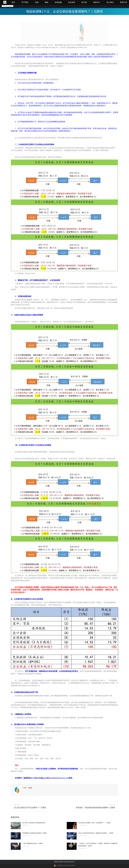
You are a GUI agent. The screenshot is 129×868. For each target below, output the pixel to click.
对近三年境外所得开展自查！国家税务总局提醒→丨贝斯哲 (96, 833)
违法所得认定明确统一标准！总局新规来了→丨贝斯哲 (95, 823)
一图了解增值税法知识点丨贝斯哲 (32, 843)
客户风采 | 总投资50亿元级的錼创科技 (34, 823)
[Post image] (16, 826)
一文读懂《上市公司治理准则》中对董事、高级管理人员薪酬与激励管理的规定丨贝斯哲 (98, 845)
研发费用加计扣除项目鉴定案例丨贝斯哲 (34, 833)
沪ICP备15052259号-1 (69, 862)
